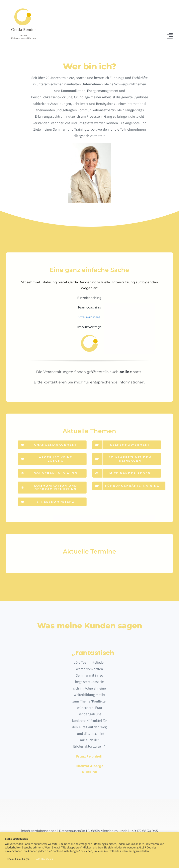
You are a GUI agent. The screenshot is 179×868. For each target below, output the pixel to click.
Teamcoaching (87, 307)
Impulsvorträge (87, 327)
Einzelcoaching (87, 298)
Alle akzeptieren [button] (45, 859)
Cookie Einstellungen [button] (18, 859)
